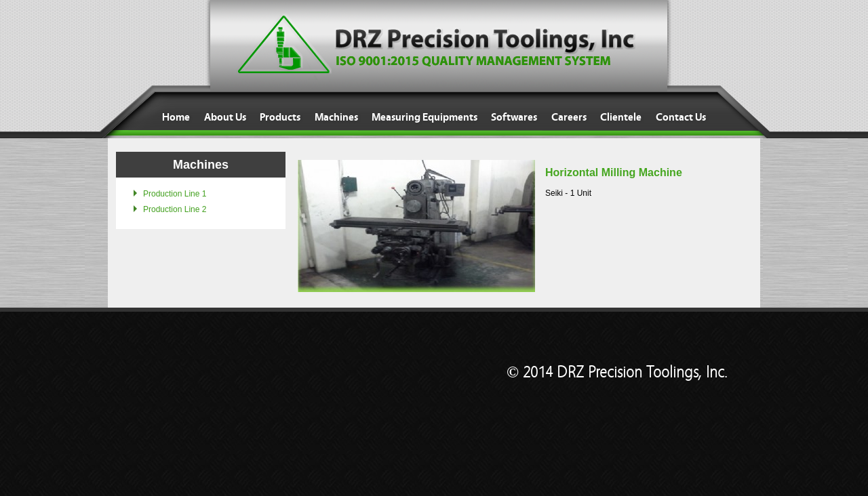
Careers (569, 117)
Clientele (621, 117)
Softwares (514, 117)
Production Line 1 (175, 194)
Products (280, 117)
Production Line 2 (175, 209)
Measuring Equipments (425, 117)
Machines (336, 117)
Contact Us (681, 117)
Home (176, 117)
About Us (225, 117)
